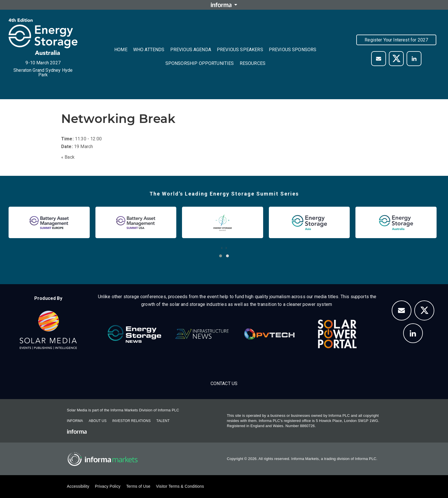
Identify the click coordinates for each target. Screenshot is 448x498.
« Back (68, 157)
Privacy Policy (108, 486)
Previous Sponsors (293, 50)
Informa (75, 421)
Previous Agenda (191, 50)
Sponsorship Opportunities (200, 63)
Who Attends (149, 50)
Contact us (224, 384)
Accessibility (78, 486)
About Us (97, 421)
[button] (221, 256)
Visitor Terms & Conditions (180, 486)
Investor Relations (131, 421)
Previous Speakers (240, 50)
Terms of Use (138, 486)
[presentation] (222, 248)
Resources (253, 63)
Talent (163, 421)
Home (121, 50)
